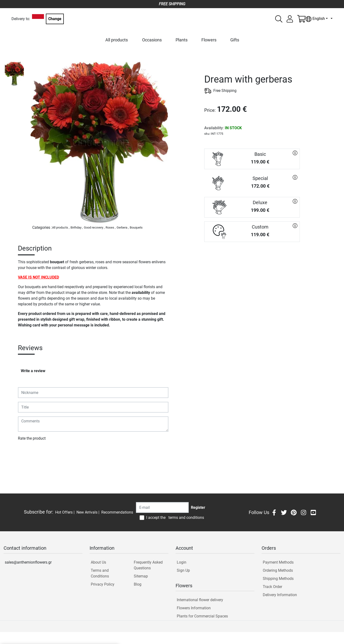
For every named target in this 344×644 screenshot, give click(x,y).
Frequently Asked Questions (148, 565)
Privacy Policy (103, 584)
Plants (182, 40)
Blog (138, 584)
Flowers (209, 40)
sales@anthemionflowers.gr (28, 562)
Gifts (235, 40)
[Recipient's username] (162, 507)
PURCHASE (252, 259)
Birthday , (77, 227)
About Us (98, 562)
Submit (26, 452)
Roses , (111, 227)
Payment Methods (278, 562)
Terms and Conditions (100, 573)
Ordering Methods (278, 570)
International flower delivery (200, 600)
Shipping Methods (278, 579)
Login (182, 562)
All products (117, 40)
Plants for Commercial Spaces (202, 616)
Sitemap (141, 576)
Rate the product (32, 438)
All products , (61, 227)
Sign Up (183, 570)
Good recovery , (94, 227)
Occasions (152, 40)
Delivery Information (280, 595)
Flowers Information (194, 608)
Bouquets (136, 227)
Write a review (33, 371)
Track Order (272, 587)
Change (55, 19)
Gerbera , (123, 227)
